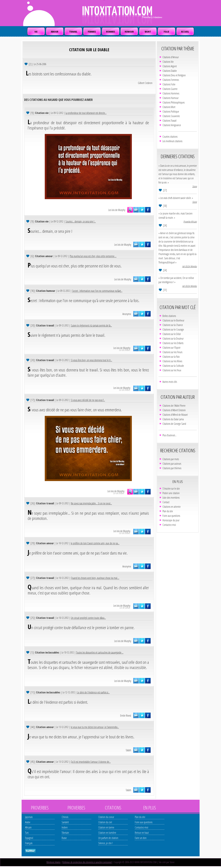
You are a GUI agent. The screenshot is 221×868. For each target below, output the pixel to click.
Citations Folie (169, 84)
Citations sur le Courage (173, 329)
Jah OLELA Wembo (189, 266)
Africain (28, 827)
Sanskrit (65, 822)
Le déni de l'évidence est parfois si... (93, 692)
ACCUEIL (185, 32)
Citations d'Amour (171, 57)
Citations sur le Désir (172, 334)
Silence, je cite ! (105, 843)
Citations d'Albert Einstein (174, 410)
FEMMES (92, 32)
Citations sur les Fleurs (172, 352)
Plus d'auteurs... (170, 435)
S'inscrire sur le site (171, 489)
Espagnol (29, 838)
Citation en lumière (107, 833)
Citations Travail (169, 121)
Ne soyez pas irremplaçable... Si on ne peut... (91, 503)
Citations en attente (172, 507)
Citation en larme (106, 827)
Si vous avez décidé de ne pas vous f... (88, 400)
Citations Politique (171, 112)
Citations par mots (171, 459)
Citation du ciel (105, 822)
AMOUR (55, 32)
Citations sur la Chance (173, 325)
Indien (65, 827)
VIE (36, 32)
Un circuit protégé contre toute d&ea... (88, 618)
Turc (27, 833)
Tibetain (65, 833)
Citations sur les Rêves (172, 361)
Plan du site (168, 511)
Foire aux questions (171, 516)
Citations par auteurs (172, 464)
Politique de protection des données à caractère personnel (87, 862)
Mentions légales (53, 862)
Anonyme (127, 314)
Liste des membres (171, 498)
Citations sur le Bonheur (173, 320)
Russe (64, 838)
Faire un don (141, 838)
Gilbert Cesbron (145, 83)
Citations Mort (169, 107)
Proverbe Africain (190, 222)
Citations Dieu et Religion (174, 75)
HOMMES (111, 32)
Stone (195, 186)
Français (29, 843)
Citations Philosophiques (174, 102)
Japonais (29, 817)
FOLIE (166, 32)
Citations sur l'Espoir (171, 348)
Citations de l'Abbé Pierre (174, 406)
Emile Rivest (126, 716)
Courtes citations (170, 137)
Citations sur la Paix (171, 357)
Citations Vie (168, 62)
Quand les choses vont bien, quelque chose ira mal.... (95, 578)
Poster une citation (171, 493)
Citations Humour (170, 98)
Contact (166, 502)
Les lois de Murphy (117, 210)
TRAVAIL (73, 32)
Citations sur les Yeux (172, 370)
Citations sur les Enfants (173, 343)
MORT (148, 32)
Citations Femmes (171, 80)
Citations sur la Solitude (173, 366)
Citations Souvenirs (171, 116)
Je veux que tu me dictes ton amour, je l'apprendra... (95, 727)
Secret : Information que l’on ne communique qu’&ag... (97, 291)
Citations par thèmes (172, 468)
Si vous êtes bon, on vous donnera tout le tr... (92, 360)
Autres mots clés (170, 382)
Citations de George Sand (174, 424)
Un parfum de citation (108, 838)
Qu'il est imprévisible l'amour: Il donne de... (91, 762)
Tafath (128, 750)
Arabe (28, 822)
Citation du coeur (106, 817)
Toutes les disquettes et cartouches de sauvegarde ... (100, 652)
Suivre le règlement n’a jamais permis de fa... (91, 325)
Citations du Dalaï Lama (173, 419)
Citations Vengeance (172, 125)
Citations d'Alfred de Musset (175, 415)
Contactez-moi (169, 525)
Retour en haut (142, 833)
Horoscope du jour (171, 520)
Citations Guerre (170, 89)
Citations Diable (170, 71)
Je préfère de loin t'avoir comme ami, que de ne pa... (95, 543)
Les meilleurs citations (172, 141)
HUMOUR (129, 32)
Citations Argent (170, 66)
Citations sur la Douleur (173, 339)
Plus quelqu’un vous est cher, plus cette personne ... (93, 256)
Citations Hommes (171, 93)
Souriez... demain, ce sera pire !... (81, 221)
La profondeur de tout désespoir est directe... (86, 113)
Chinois (65, 817)
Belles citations (169, 316)
